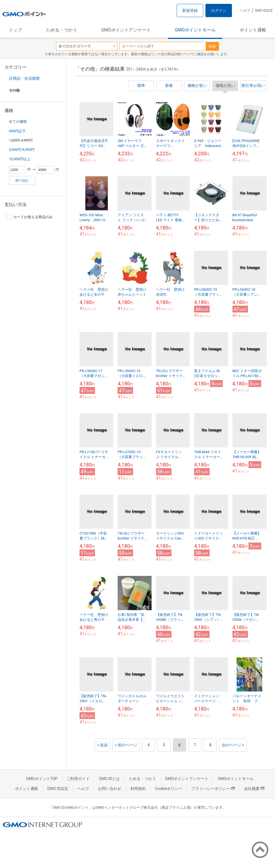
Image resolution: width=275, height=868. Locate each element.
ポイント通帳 (253, 30)
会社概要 (254, 789)
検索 (212, 46)
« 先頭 (102, 745)
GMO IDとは (109, 779)
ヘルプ (245, 10)
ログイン (219, 10)
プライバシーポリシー (213, 789)
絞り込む (22, 180)
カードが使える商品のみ (30, 217)
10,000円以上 (20, 159)
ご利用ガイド (78, 779)
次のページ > (233, 745)
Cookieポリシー (169, 789)
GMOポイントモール (195, 30)
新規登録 (190, 10)
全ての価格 (18, 121)
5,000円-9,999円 (22, 150)
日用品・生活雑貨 (24, 78)
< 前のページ (126, 745)
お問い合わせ (110, 789)
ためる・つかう (62, 30)
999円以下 (17, 131)
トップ (15, 30)
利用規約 (138, 789)
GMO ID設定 (264, 10)
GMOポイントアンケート (126, 30)
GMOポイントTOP (42, 779)
